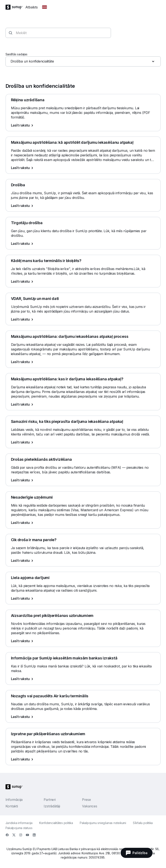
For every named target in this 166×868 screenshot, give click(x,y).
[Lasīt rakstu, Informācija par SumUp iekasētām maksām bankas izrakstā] (83, 679)
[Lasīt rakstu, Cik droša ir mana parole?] (83, 560)
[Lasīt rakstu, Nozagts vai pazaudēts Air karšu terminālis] (83, 717)
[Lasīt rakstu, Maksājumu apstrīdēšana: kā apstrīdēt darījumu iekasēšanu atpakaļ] (83, 168)
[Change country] (45, 7)
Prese (86, 800)
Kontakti (12, 806)
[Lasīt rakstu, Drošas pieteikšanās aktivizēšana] (83, 480)
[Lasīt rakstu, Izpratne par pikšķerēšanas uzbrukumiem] (83, 759)
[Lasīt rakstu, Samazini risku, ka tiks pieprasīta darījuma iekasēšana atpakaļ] (83, 442)
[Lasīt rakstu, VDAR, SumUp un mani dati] (83, 319)
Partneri (50, 800)
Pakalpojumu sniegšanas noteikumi (103, 823)
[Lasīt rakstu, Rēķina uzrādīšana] (83, 125)
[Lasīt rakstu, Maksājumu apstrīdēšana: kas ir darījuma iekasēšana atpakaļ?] (83, 404)
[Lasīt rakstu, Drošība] (83, 206)
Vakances (90, 806)
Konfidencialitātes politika (56, 823)
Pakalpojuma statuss (19, 828)
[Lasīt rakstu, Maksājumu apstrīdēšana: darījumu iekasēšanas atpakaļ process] (83, 362)
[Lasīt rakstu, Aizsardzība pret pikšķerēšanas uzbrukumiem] (83, 641)
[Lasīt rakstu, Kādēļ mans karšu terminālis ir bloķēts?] (83, 281)
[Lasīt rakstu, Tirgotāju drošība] (83, 244)
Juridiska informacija (19, 823)
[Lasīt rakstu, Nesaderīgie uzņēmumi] (83, 523)
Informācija (14, 800)
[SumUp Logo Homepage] (15, 7)
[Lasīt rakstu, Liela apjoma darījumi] (83, 598)
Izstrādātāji (52, 806)
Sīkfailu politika (143, 823)
